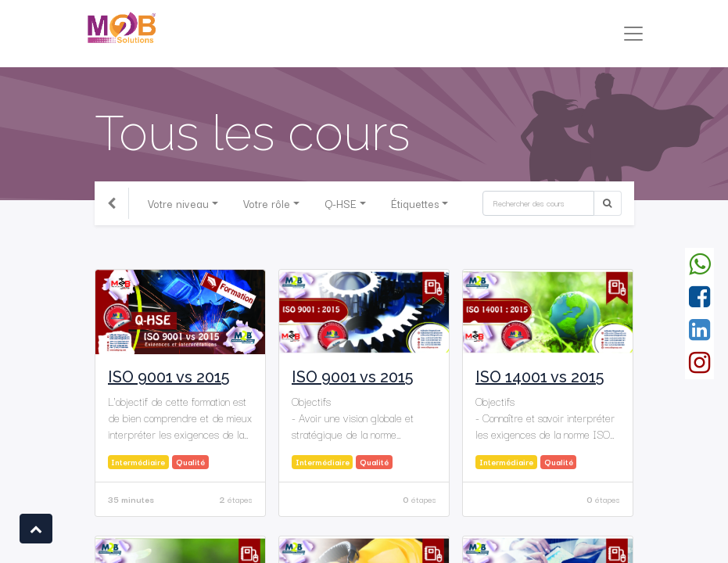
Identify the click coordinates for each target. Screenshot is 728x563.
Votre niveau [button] (178, 203)
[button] (36, 529)
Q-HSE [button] (341, 203)
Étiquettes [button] (415, 203)
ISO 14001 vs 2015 (540, 377)
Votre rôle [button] (267, 203)
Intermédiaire (138, 462)
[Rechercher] (538, 203)
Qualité (190, 462)
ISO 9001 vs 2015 (169, 377)
